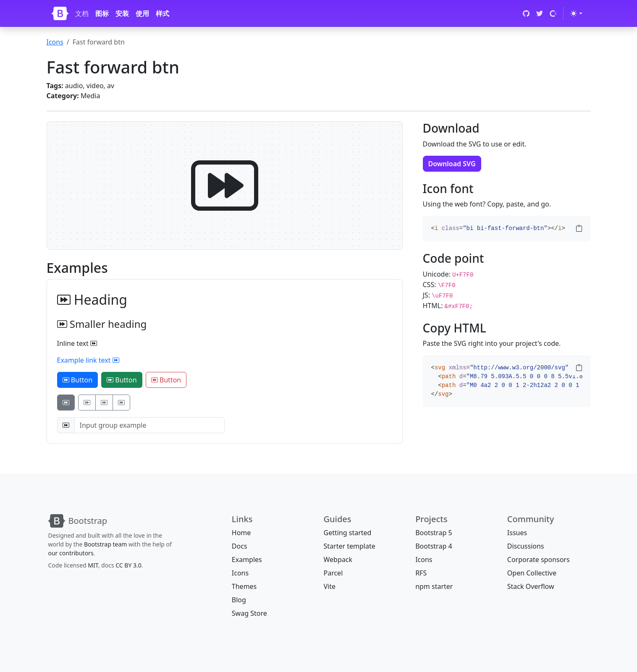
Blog (239, 600)
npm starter (434, 586)
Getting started (347, 533)
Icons (55, 42)
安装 (122, 13)
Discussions (526, 546)
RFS (421, 573)
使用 (142, 13)
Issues (517, 533)
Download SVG (452, 164)
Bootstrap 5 (434, 533)
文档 (82, 13)
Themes (244, 586)
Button (78, 380)
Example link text (88, 360)
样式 (163, 13)
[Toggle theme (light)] (576, 13)
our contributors (71, 553)
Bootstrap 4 (434, 546)
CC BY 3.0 (128, 565)
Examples (247, 560)
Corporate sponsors (539, 560)
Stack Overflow (531, 586)
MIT (93, 565)
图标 (102, 13)
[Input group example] (149, 425)
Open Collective (532, 573)
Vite (329, 586)
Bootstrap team (105, 544)
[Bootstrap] (60, 13)
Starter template (349, 546)
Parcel (333, 573)
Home (241, 533)
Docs (240, 546)
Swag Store (249, 613)
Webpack (338, 560)
